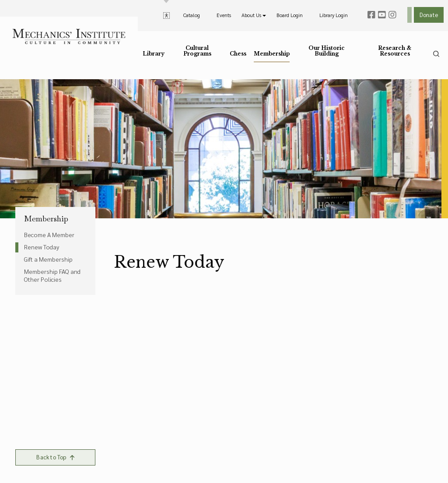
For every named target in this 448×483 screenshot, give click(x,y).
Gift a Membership (48, 259)
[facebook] (371, 15)
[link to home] (69, 37)
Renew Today (42, 247)
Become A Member (49, 234)
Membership (46, 219)
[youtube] (382, 15)
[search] (436, 54)
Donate (429, 15)
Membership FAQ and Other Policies (52, 275)
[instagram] (392, 15)
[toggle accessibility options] (166, 15)
